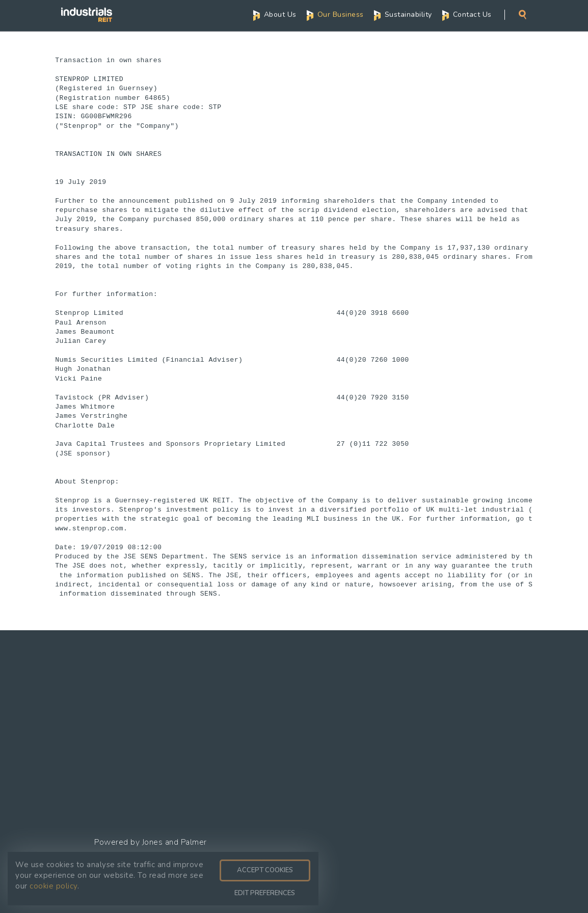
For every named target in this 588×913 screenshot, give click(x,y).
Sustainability (408, 14)
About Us (280, 14)
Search (523, 14)
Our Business (341, 14)
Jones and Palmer (175, 842)
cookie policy (54, 886)
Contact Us (472, 14)
